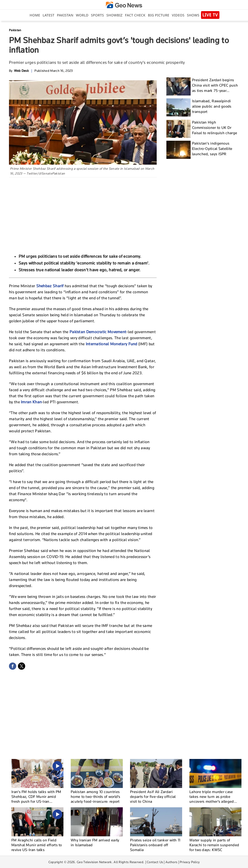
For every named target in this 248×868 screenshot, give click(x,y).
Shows (193, 15)
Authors (171, 862)
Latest (49, 15)
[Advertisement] (83, 214)
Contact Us (155, 862)
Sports (97, 15)
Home (35, 15)
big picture (159, 15)
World (82, 15)
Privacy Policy (190, 862)
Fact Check (135, 15)
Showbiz (114, 15)
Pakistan (65, 15)
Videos (178, 15)
